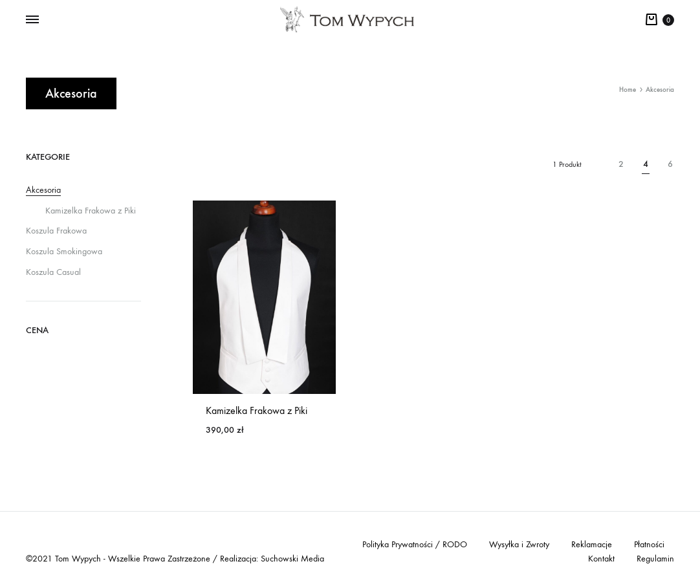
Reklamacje (592, 544)
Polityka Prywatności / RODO (415, 544)
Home (628, 90)
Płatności (649, 544)
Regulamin (655, 559)
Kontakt (601, 559)
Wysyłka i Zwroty (519, 544)
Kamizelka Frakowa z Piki (257, 410)
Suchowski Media (292, 559)
